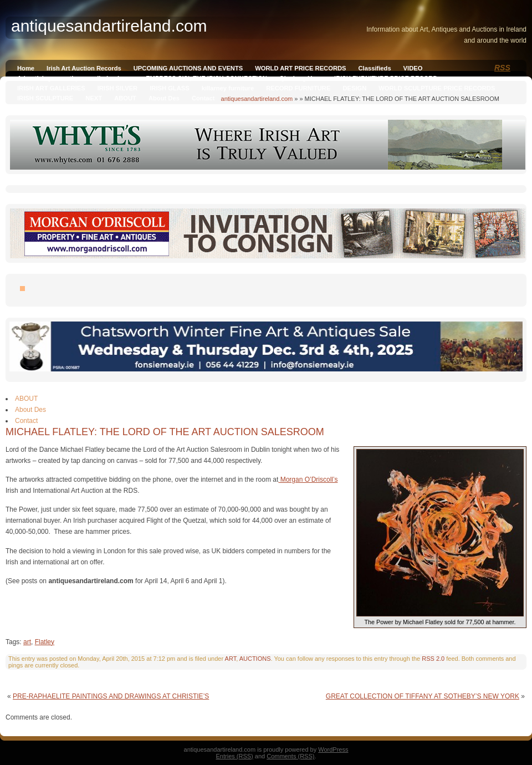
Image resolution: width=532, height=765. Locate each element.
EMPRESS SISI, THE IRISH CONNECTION (206, 78)
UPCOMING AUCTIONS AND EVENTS (188, 68)
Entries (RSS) (235, 756)
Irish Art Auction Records (84, 68)
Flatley (45, 642)
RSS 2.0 (433, 659)
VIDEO (413, 68)
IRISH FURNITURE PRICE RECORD (386, 78)
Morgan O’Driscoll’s (308, 480)
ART (231, 659)
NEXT (94, 98)
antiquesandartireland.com (257, 99)
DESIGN (354, 88)
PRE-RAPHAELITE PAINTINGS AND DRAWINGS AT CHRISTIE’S (111, 696)
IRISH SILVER (118, 88)
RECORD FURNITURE (298, 88)
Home (26, 68)
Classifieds (375, 68)
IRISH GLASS (169, 88)
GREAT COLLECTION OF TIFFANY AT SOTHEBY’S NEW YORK (423, 696)
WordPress (333, 749)
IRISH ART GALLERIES (51, 88)
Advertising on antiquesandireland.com (75, 78)
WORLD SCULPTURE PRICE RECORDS (437, 88)
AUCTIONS (255, 659)
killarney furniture (228, 88)
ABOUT (125, 98)
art (27, 642)
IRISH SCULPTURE (45, 98)
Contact (203, 98)
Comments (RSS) (290, 756)
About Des (164, 98)
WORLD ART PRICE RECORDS (300, 68)
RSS (502, 68)
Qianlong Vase (301, 78)
